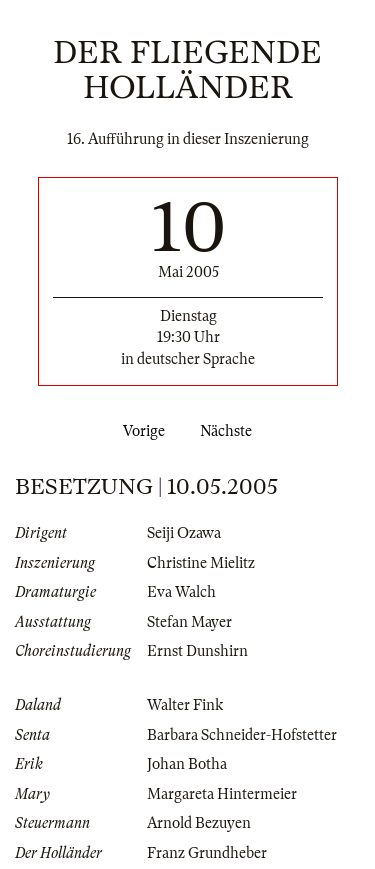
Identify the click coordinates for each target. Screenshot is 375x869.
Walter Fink (185, 705)
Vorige (140, 431)
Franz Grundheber (207, 853)
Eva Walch (181, 592)
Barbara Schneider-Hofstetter (242, 735)
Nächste (230, 431)
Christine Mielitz (201, 563)
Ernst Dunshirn (197, 651)
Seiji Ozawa (184, 533)
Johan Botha (187, 764)
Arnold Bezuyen (199, 823)
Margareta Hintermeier (222, 794)
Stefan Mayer (189, 622)
